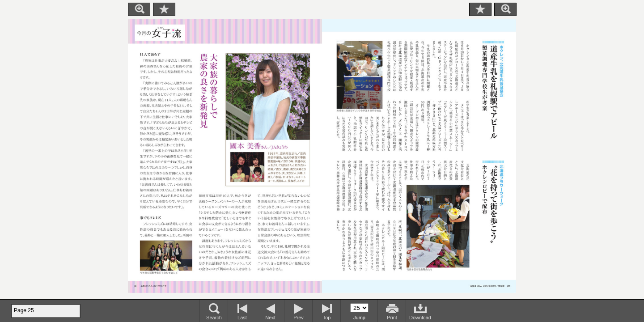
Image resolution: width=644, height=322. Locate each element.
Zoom (139, 9)
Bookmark (164, 9)
